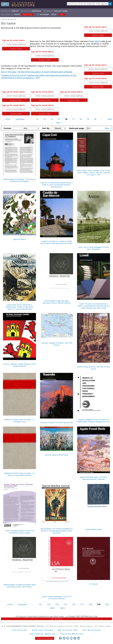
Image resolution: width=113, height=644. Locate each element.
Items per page (77, 128)
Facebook (60, 638)
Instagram (68, 638)
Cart (62, 14)
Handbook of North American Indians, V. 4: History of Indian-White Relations (20, 474)
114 (57, 604)
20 (95, 119)
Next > (108, 128)
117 (82, 604)
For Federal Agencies (43, 634)
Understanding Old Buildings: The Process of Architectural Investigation (20, 180)
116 (73, 604)
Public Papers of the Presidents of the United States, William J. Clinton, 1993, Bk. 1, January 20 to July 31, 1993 (94, 173)
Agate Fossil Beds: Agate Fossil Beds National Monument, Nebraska (94, 478)
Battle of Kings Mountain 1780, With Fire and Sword (94, 368)
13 (44, 119)
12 (37, 119)
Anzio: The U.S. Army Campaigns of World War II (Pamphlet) (93, 248)
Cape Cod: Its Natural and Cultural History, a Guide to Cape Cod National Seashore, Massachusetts (56, 185)
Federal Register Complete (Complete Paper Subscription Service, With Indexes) (20, 586)
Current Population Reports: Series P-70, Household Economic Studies (20, 532)
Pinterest (75, 638)
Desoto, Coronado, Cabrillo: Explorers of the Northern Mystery (20, 365)
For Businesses (92, 630)
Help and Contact (43, 630)
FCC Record (94, 584)
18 (81, 119)
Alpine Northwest (19, 239)
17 (73, 119)
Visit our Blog (45, 638)
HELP (54, 14)
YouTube (71, 638)
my (43, 14)
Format (8, 128)
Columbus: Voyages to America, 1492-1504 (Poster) (56, 344)
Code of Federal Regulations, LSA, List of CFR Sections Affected (56, 598)
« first (7, 119)
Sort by (46, 128)
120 (107, 604)
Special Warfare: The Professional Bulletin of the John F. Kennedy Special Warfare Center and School (56, 531)
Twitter (64, 638)
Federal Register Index (94, 529)
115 (65, 604)
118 (90, 604)
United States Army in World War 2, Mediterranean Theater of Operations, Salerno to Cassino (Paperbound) (20, 307)
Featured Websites (72, 634)
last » (59, 123)
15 (59, 119)
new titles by (18, 14)
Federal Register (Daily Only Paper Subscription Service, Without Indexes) (56, 302)
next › (53, 608)
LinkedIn (79, 638)
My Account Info (68, 630)
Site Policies (20, 630)
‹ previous (20, 119)
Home (3, 19)
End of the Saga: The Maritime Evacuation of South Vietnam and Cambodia (37, 72)
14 (52, 119)
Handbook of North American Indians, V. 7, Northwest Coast (19, 421)
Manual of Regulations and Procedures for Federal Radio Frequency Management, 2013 (93, 421)
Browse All (10, 11)
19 (88, 119)
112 (40, 604)
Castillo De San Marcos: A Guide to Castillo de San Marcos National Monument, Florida (56, 242)
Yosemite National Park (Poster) (56, 455)
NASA (97, 41)
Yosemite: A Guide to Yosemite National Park (56, 423)
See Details (56, 619)
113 (49, 604)
